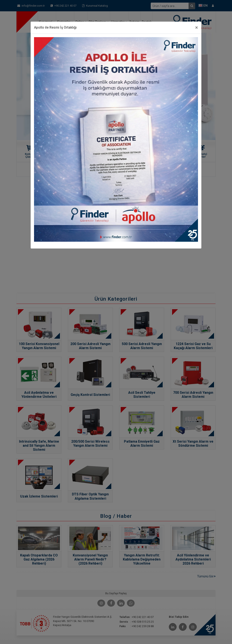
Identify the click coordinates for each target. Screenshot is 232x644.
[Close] (197, 28)
